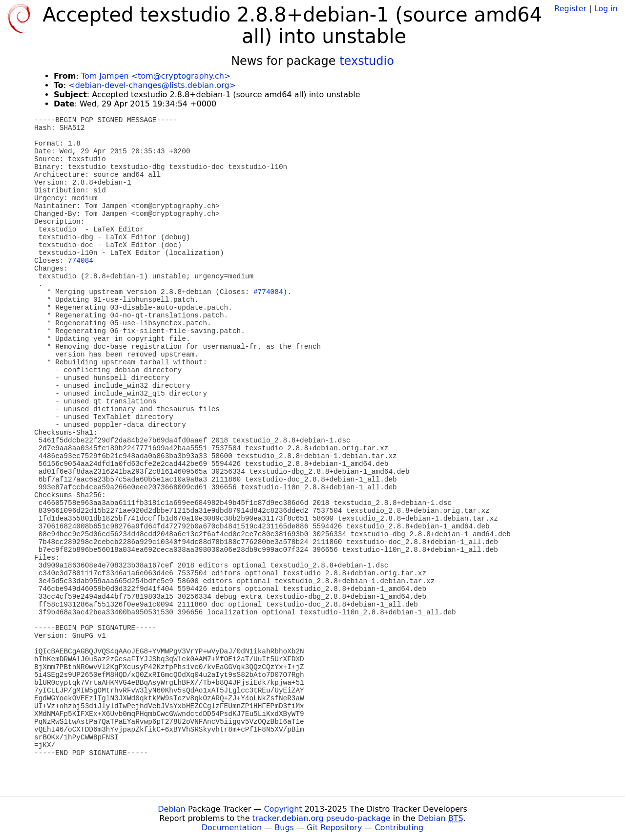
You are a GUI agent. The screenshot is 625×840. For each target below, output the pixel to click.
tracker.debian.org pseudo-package (322, 818)
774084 (81, 261)
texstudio (367, 61)
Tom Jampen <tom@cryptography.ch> (156, 76)
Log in (606, 9)
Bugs (284, 828)
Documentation (232, 828)
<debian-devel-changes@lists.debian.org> (152, 85)
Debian (172, 809)
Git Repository (334, 828)
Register (570, 9)
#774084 (268, 292)
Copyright (283, 809)
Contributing (399, 828)
